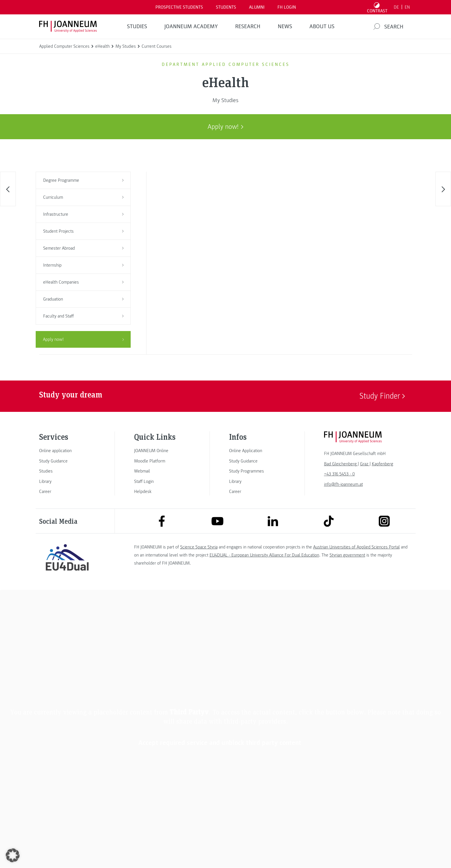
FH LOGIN (287, 7)
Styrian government (347, 555)
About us (322, 26)
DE (396, 7)
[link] (67, 451)
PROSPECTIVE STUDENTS (179, 7)
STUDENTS (226, 7)
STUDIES (137, 26)
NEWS (285, 26)
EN (407, 7)
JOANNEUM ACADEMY (191, 26)
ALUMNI (257, 7)
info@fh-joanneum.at (344, 484)
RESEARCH (248, 26)
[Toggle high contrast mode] (377, 7)
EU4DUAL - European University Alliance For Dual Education (264, 555)
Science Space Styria (199, 547)
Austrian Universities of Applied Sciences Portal (356, 547)
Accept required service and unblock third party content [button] (220, 743)
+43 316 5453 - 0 (339, 474)
